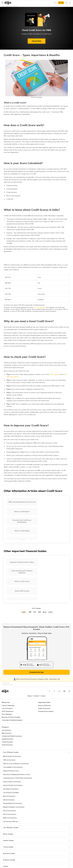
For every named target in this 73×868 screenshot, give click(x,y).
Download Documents (46, 711)
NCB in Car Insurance (10, 818)
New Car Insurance (9, 796)
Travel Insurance (7, 742)
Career (43, 696)
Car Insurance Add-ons (11, 821)
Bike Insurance (7, 733)
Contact (36, 696)
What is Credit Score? (22, 581)
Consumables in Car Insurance (13, 767)
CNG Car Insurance (9, 760)
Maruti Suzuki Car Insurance (12, 756)
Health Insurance (8, 739)
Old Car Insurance (9, 800)
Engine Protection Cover (11, 771)
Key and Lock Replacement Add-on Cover (17, 774)
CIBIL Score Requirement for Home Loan (22, 502)
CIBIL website (54, 374)
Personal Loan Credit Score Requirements (22, 521)
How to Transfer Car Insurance (13, 785)
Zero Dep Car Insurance (11, 789)
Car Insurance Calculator (11, 792)
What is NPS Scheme (22, 591)
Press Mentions (7, 714)
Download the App (37, 672)
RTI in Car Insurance (10, 811)
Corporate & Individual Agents (12, 720)
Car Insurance (6, 730)
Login (62, 3)
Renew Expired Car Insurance (13, 803)
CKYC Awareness (8, 711)
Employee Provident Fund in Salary (22, 562)
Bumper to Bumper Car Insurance (14, 807)
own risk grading (39, 307)
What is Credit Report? (22, 512)
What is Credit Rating (22, 531)
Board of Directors (45, 705)
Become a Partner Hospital (11, 717)
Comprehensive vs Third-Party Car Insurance (18, 778)
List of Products (7, 708)
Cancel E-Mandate (8, 705)
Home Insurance (7, 745)
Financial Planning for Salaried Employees (22, 572)
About (30, 696)
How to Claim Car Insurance (12, 782)
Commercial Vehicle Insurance (12, 736)
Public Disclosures (44, 708)
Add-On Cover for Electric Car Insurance (16, 764)
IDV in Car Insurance (10, 814)
